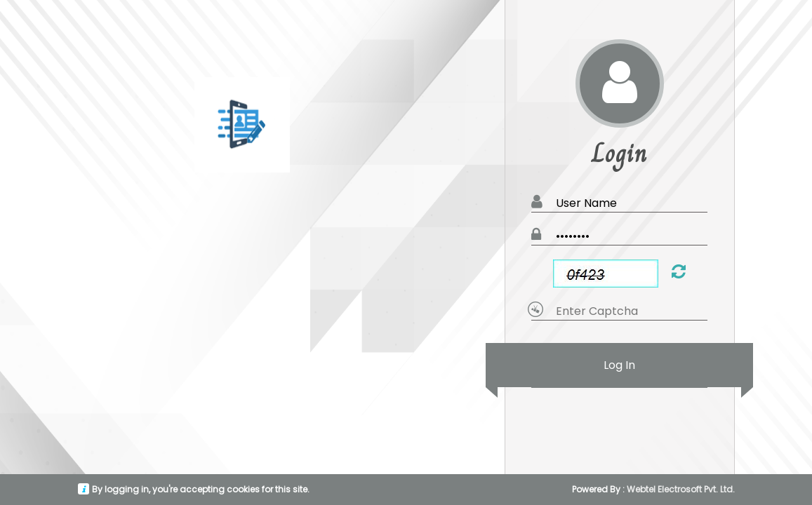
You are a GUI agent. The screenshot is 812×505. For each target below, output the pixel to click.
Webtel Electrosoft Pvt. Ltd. (681, 489)
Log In (619, 365)
